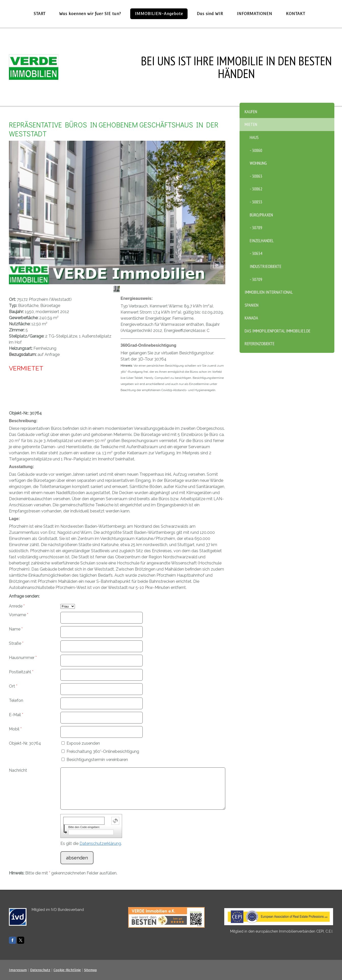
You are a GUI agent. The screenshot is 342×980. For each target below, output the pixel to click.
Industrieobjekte (266, 266)
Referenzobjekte (260, 344)
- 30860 (256, 150)
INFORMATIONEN (254, 14)
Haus (254, 137)
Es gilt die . (91, 843)
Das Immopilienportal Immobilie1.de (278, 331)
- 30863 (256, 176)
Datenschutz (40, 970)
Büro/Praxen (261, 215)
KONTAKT (295, 14)
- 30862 (256, 189)
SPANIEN (252, 305)
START (40, 14)
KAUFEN (251, 112)
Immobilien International (269, 292)
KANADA (251, 318)
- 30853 (256, 202)
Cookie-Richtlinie (67, 970)
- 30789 (256, 228)
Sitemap (90, 970)
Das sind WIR (210, 14)
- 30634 (256, 253)
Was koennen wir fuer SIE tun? (90, 14)
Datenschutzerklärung (100, 843)
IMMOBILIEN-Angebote (159, 14)
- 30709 (256, 279)
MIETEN (251, 124)
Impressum (18, 970)
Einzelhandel (262, 241)
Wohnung (258, 163)
